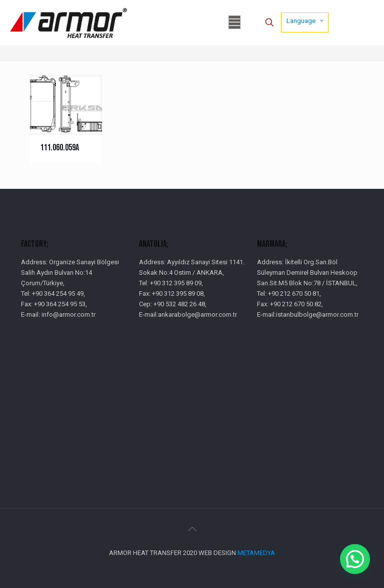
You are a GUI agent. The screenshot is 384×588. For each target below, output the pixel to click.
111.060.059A (59, 148)
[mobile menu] (234, 22)
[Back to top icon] (192, 529)
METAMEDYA (256, 553)
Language (306, 20)
